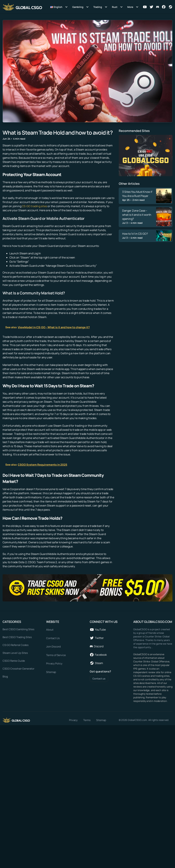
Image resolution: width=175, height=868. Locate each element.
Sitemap (101, 720)
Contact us (99, 679)
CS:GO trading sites (34, 206)
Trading (98, 7)
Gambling (78, 7)
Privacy (73, 720)
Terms (87, 720)
